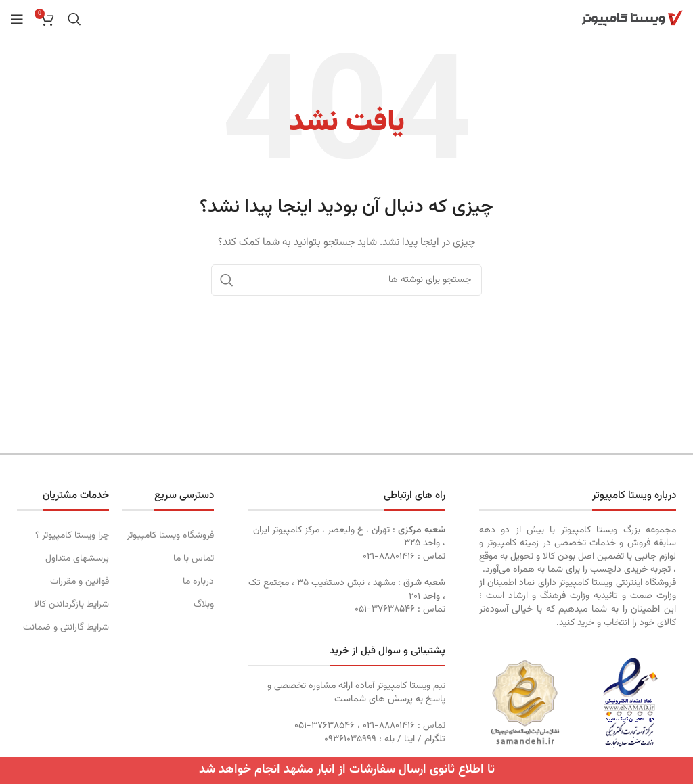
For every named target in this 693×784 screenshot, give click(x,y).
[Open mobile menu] (17, 19)
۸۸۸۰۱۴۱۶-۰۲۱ (389, 557)
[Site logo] (632, 19)
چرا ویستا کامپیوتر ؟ (72, 536)
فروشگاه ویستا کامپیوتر (170, 536)
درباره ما (198, 582)
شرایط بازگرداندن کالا (71, 605)
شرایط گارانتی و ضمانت (66, 628)
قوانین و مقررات (80, 582)
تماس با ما (194, 559)
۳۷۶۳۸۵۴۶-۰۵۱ (385, 609)
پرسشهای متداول (77, 559)
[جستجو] (74, 19)
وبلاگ (204, 605)
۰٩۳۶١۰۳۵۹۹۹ (350, 739)
